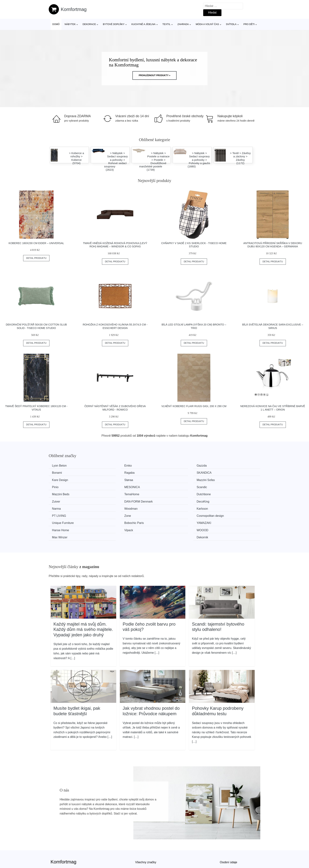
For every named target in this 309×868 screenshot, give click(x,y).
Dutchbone (169, 486)
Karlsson (59, 500)
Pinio (111, 479)
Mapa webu (143, 855)
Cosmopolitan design (230, 500)
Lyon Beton (61, 466)
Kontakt (225, 855)
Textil (166, 24)
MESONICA (170, 479)
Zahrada (183, 24)
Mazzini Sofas (62, 479)
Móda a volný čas (207, 24)
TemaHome (115, 486)
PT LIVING (115, 500)
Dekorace (89, 24)
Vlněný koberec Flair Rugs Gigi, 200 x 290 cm (194, 406)
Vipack (58, 514)
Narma (166, 493)
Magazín (141, 846)
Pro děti (249, 24)
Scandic (221, 479)
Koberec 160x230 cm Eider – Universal (36, 243)
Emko (111, 466)
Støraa (221, 473)
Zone (165, 500)
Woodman (223, 493)
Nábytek (70, 24)
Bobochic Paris (117, 507)
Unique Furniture (64, 507)
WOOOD (113, 514)
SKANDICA (115, 473)
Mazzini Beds (62, 486)
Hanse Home (225, 507)
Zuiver (220, 486)
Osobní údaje (228, 838)
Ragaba (58, 473)
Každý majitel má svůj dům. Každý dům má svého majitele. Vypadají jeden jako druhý (83, 605)
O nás (224, 846)
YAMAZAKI (169, 507)
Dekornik (222, 514)
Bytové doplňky (114, 24)
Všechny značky (146, 838)
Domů (56, 24)
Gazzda (167, 466)
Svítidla (231, 24)
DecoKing (114, 493)
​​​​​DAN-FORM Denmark (67, 493)
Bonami (221, 466)
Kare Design (170, 473)
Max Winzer (169, 514)
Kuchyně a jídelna (144, 24)
